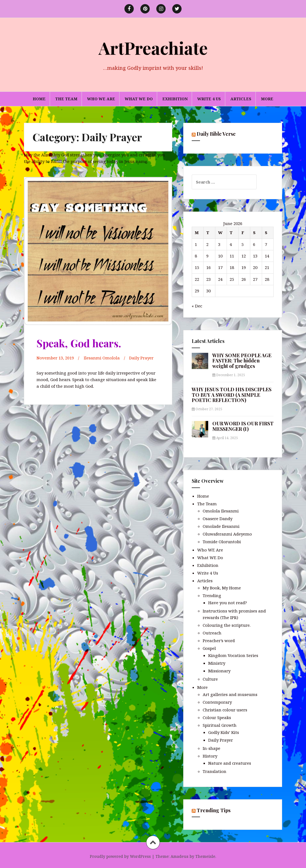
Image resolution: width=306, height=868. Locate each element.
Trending (212, 595)
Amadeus (180, 856)
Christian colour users (225, 710)
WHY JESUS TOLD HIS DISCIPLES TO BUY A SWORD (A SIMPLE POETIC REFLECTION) (232, 395)
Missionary (219, 671)
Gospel (209, 648)
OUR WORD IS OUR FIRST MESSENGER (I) (243, 426)
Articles (241, 99)
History (210, 756)
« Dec (197, 306)
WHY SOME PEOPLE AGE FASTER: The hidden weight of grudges (242, 361)
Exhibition (175, 99)
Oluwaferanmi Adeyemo (227, 534)
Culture (210, 679)
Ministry (217, 663)
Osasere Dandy (218, 518)
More (267, 99)
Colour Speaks (217, 717)
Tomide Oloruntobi (222, 542)
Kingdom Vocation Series (233, 655)
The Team (66, 99)
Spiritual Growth (220, 725)
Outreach (212, 633)
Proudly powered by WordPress (120, 856)
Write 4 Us (209, 99)
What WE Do (139, 99)
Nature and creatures (230, 763)
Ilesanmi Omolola (102, 358)
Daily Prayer (141, 358)
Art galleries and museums (230, 694)
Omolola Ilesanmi (221, 511)
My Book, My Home (222, 588)
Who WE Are (101, 99)
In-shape (212, 748)
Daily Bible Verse (216, 134)
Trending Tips (214, 810)
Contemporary (217, 702)
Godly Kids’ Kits (224, 732)
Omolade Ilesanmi (221, 526)
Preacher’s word (219, 640)
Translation (215, 771)
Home (39, 99)
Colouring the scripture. (227, 625)
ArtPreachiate (153, 48)
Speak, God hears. (79, 343)
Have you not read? (228, 603)
